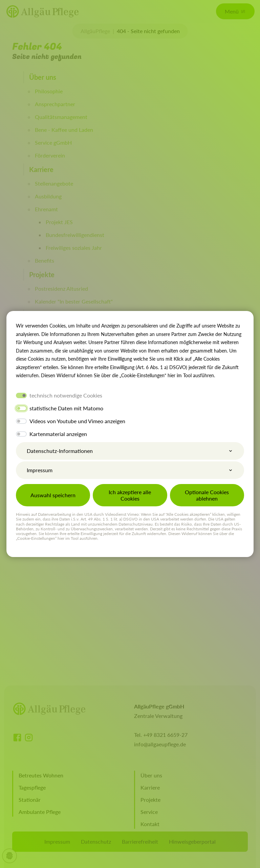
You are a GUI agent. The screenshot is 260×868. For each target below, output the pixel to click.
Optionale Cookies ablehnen (207, 495)
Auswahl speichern (53, 495)
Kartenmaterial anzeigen (58, 434)
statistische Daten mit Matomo (66, 408)
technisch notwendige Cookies (66, 395)
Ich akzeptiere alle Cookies (130, 495)
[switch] (21, 408)
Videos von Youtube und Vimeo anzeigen (77, 421)
